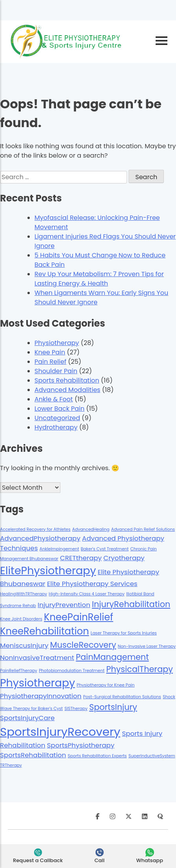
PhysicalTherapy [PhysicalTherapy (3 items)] (140, 669)
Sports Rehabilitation (67, 380)
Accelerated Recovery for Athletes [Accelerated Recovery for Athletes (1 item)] (35, 529)
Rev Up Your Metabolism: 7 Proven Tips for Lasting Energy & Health (99, 279)
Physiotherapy (57, 343)
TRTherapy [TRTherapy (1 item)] (11, 765)
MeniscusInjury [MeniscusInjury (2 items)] (24, 645)
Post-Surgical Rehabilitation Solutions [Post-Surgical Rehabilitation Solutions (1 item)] (122, 697)
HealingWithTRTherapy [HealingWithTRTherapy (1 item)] (24, 594)
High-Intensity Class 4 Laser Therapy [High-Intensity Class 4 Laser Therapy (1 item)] (87, 594)
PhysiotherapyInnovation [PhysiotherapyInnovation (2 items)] (41, 696)
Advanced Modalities (67, 390)
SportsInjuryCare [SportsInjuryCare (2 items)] (27, 718)
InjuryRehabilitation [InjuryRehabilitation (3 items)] (131, 604)
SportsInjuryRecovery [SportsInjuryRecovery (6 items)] (60, 732)
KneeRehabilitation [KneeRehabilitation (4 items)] (44, 631)
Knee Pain (50, 352)
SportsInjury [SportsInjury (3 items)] (113, 707)
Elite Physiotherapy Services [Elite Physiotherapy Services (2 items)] (92, 584)
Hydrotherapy (56, 427)
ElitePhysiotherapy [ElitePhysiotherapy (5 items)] (48, 571)
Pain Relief (50, 362)
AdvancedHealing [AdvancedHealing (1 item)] (91, 529)
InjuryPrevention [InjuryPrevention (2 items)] (64, 605)
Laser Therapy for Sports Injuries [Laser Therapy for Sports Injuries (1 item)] (124, 633)
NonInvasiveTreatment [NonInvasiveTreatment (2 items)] (37, 658)
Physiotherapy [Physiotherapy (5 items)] (37, 683)
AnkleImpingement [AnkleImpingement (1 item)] (59, 549)
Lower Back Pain (60, 409)
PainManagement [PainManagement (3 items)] (112, 657)
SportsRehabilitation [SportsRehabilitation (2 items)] (33, 755)
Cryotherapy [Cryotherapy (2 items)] (124, 558)
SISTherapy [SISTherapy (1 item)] (76, 709)
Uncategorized (57, 418)
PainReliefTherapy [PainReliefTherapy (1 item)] (19, 671)
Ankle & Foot (54, 399)
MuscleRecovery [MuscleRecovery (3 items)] (83, 645)
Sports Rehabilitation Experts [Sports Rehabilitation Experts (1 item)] (97, 756)
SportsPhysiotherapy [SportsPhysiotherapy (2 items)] (81, 745)
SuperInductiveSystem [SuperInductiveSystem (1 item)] (152, 756)
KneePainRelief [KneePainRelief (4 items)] (79, 617)
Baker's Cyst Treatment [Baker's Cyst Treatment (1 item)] (105, 549)
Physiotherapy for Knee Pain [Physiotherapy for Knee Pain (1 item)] (106, 685)
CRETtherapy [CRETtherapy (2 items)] (81, 558)
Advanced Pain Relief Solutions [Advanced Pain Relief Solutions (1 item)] (143, 529)
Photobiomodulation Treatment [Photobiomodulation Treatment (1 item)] (72, 671)
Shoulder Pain (56, 371)
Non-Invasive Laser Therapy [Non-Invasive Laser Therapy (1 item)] (147, 646)
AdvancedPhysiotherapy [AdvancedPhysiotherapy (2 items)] (40, 538)
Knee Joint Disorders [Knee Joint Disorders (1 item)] (21, 619)
